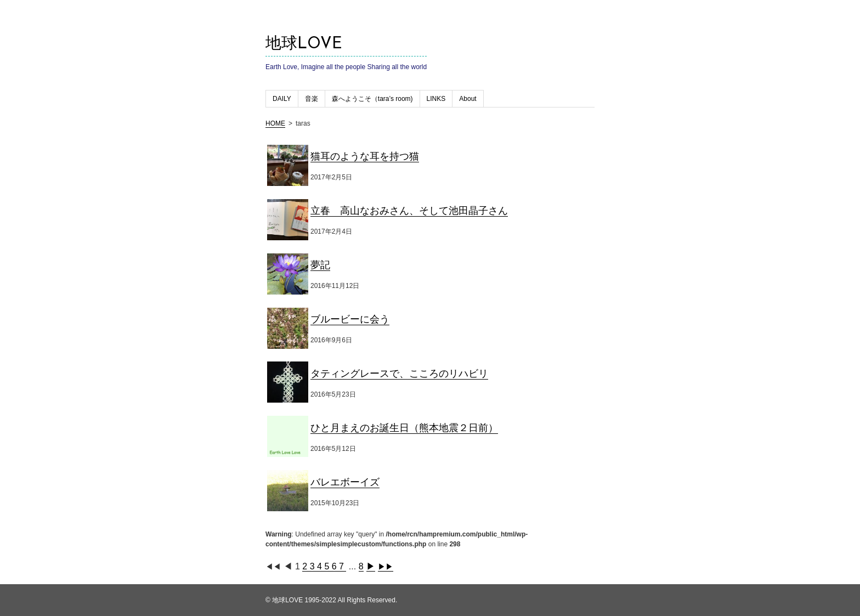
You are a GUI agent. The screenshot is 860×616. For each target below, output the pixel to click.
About (468, 99)
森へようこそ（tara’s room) (372, 99)
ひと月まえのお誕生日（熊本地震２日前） (404, 428)
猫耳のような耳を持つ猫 (365, 156)
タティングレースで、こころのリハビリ (399, 374)
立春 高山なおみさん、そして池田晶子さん (409, 211)
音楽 (312, 99)
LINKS (436, 99)
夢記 (320, 265)
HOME (275, 123)
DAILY (282, 99)
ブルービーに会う (350, 319)
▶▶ (386, 567)
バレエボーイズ (345, 482)
